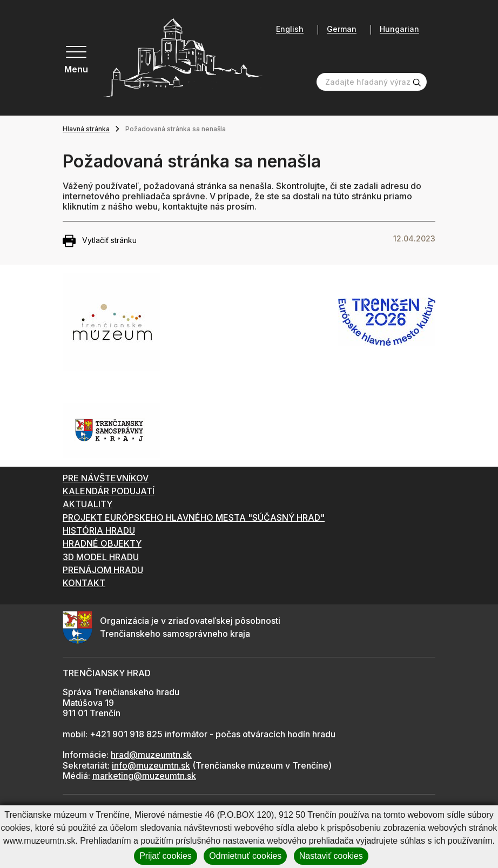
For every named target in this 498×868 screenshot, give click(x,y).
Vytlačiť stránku (100, 241)
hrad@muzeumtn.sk (151, 755)
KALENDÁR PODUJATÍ (109, 491)
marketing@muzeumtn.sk (144, 776)
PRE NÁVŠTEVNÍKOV (106, 478)
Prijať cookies (166, 856)
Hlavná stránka (86, 129)
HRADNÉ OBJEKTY (102, 543)
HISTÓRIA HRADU (99, 530)
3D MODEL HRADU (101, 557)
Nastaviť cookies (331, 856)
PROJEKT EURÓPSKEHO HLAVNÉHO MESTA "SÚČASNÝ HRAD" (194, 517)
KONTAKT (84, 583)
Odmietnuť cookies (245, 856)
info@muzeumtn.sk (151, 765)
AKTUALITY (88, 504)
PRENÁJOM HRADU (103, 570)
